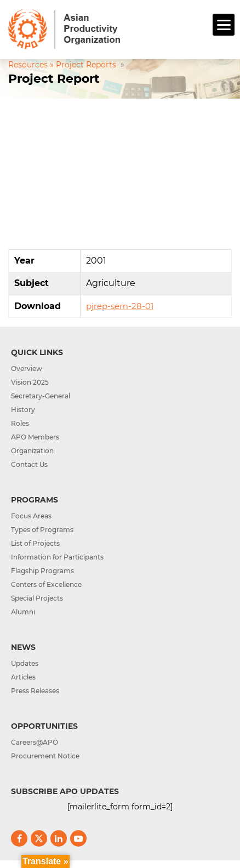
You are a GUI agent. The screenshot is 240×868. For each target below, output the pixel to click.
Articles (23, 677)
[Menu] (224, 25)
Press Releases (35, 691)
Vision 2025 (30, 382)
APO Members (35, 437)
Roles (20, 423)
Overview (27, 369)
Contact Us (29, 464)
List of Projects (35, 543)
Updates (25, 663)
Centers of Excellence (46, 584)
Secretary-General (41, 396)
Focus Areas (31, 516)
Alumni (23, 612)
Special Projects (37, 598)
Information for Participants (57, 557)
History (23, 410)
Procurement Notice (45, 756)
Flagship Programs (42, 571)
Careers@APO (35, 742)
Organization (32, 451)
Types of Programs (42, 530)
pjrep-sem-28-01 (120, 306)
